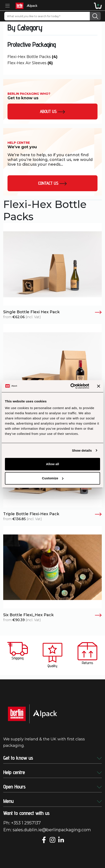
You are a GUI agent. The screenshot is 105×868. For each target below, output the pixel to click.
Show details (82, 450)
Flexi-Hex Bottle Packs (32, 57)
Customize (53, 478)
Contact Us (52, 183)
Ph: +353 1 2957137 (22, 823)
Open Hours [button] (52, 787)
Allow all (53, 464)
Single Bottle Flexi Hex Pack (52, 312)
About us (52, 112)
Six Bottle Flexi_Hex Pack (52, 615)
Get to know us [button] (52, 758)
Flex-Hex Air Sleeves (30, 63)
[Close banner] (99, 386)
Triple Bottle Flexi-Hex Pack (52, 514)
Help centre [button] (52, 772)
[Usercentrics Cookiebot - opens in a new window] (70, 386)
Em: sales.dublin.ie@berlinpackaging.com (47, 830)
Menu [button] (52, 801)
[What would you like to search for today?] (47, 16)
